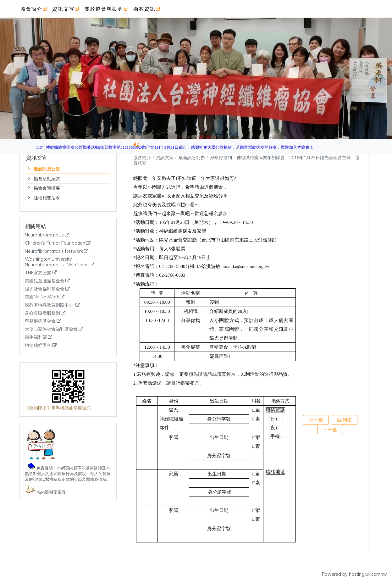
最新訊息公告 (47, 169)
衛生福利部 (36, 337)
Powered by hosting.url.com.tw (354, 574)
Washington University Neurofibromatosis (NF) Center (57, 262)
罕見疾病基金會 (40, 321)
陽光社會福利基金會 (45, 289)
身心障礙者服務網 (42, 313)
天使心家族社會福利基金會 (51, 329)
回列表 (345, 420)
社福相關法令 (47, 198)
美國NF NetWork (42, 297)
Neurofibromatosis (44, 235)
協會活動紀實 (47, 179)
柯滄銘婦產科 (38, 345)
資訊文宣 (165, 157)
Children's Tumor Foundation (55, 243)
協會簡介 (142, 157)
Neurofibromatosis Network (54, 251)
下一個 (330, 430)
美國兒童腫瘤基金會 (45, 281)
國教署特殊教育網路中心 (50, 305)
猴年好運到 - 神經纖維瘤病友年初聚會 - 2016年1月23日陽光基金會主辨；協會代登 (246, 160)
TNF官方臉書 (38, 273)
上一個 (316, 420)
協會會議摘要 (47, 188)
